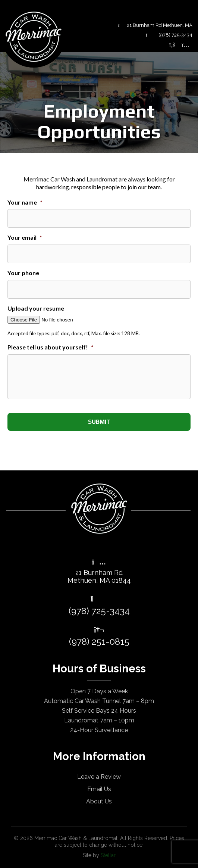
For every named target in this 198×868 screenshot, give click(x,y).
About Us (99, 801)
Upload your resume (36, 308)
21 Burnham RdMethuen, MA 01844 (99, 572)
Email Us (99, 789)
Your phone (23, 273)
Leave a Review (99, 777)
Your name (25, 202)
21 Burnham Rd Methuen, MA (155, 25)
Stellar (108, 855)
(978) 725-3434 (169, 35)
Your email (25, 237)
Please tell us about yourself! (51, 347)
